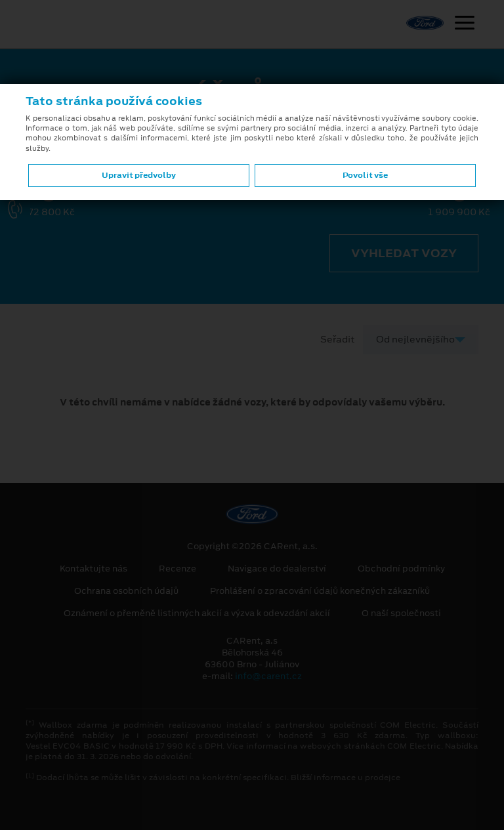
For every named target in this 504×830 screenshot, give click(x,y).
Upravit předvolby (139, 175)
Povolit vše (365, 175)
